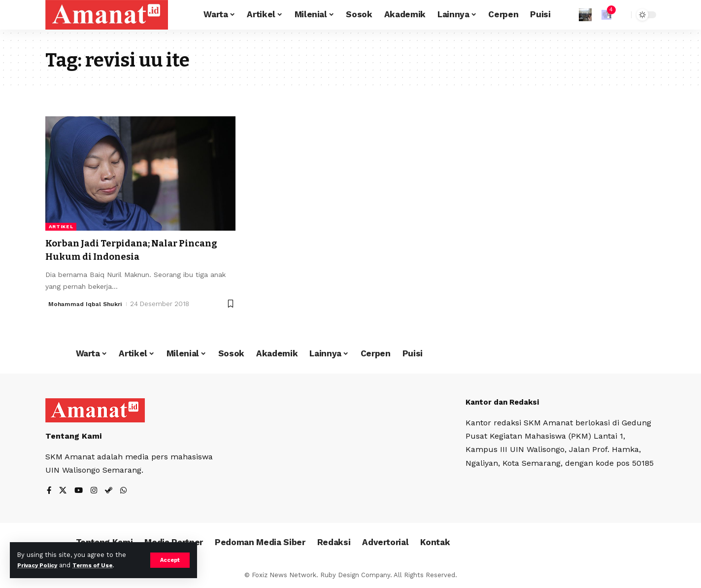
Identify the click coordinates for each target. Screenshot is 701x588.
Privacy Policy (40, 565)
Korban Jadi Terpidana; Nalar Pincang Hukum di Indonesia (122, 250)
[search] (621, 15)
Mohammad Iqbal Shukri (88, 304)
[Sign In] (585, 15)
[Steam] (111, 491)
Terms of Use (101, 565)
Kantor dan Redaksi (505, 402)
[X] (64, 491)
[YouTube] (80, 491)
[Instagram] (96, 491)
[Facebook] (49, 491)
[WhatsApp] (126, 491)
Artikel (61, 226)
